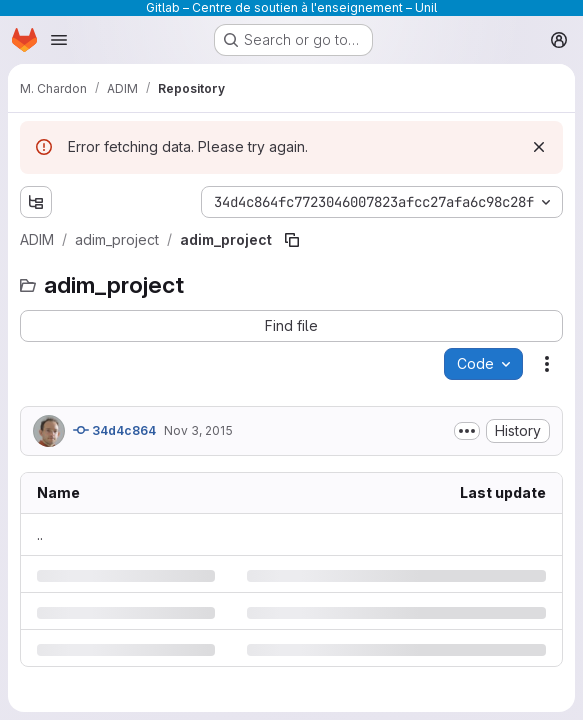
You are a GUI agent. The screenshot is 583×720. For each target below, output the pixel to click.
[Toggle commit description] (467, 431)
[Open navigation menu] (59, 40)
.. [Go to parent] (40, 534)
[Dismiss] (539, 147)
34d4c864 (114, 430)
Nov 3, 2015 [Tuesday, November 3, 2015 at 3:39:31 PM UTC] (198, 430)
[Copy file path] (292, 240)
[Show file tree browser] (36, 202)
